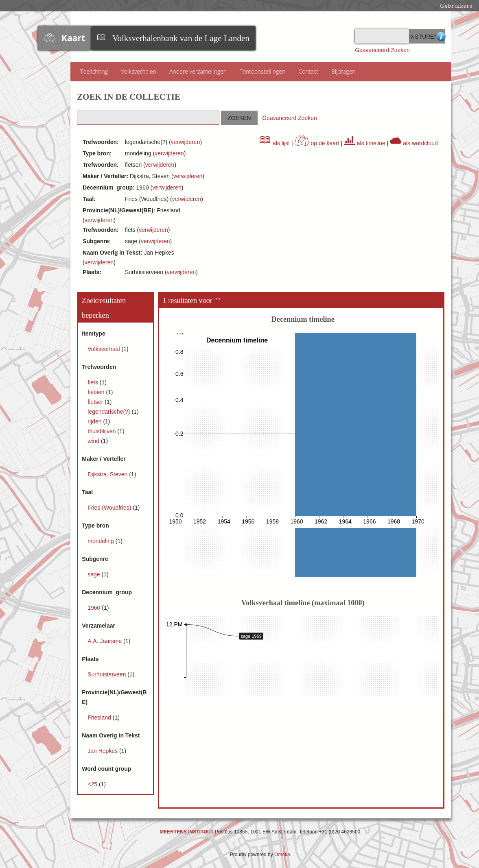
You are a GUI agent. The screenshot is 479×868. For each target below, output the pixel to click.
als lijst (275, 143)
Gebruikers (456, 6)
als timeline (365, 143)
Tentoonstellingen (263, 71)
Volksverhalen (139, 71)
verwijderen (186, 142)
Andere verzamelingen (198, 71)
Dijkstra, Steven (108, 474)
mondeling (102, 541)
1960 (95, 608)
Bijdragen (343, 71)
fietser (96, 402)
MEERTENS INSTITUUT (187, 832)
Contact (308, 71)
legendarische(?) (109, 412)
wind (94, 441)
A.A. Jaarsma (105, 641)
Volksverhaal (104, 349)
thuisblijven (102, 431)
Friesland (100, 718)
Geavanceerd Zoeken (382, 50)
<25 (93, 784)
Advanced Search (441, 36)
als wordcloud (414, 143)
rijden (95, 421)
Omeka (282, 855)
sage (94, 574)
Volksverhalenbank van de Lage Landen (181, 38)
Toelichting (94, 71)
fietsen (97, 392)
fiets (94, 382)
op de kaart (317, 143)
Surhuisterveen (107, 674)
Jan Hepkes (103, 751)
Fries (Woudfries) (110, 508)
